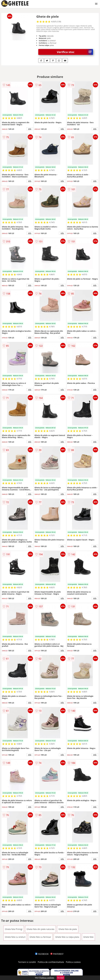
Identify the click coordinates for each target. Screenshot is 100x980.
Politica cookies (73, 962)
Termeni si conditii (27, 962)
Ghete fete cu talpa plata (67, 937)
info (30, 129)
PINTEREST (57, 954)
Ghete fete (88, 937)
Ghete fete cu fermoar (40, 937)
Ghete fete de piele (68, 929)
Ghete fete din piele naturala (40, 929)
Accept (61, 978)
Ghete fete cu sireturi (15, 937)
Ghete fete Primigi (14, 929)
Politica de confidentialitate (51, 962)
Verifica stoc (75, 52)
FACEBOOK (42, 954)
